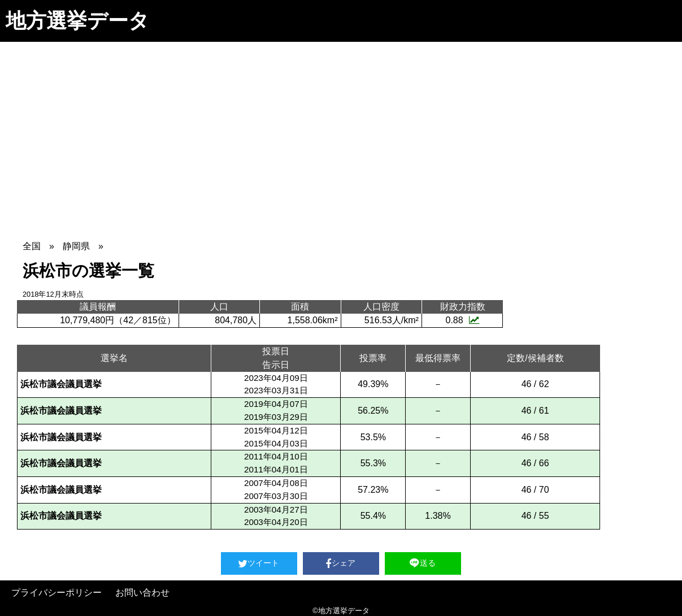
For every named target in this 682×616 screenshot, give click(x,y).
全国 (32, 246)
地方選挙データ (77, 21)
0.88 (462, 320)
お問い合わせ (142, 593)
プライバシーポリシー (57, 593)
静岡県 (76, 246)
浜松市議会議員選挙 (61, 384)
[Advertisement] (341, 127)
